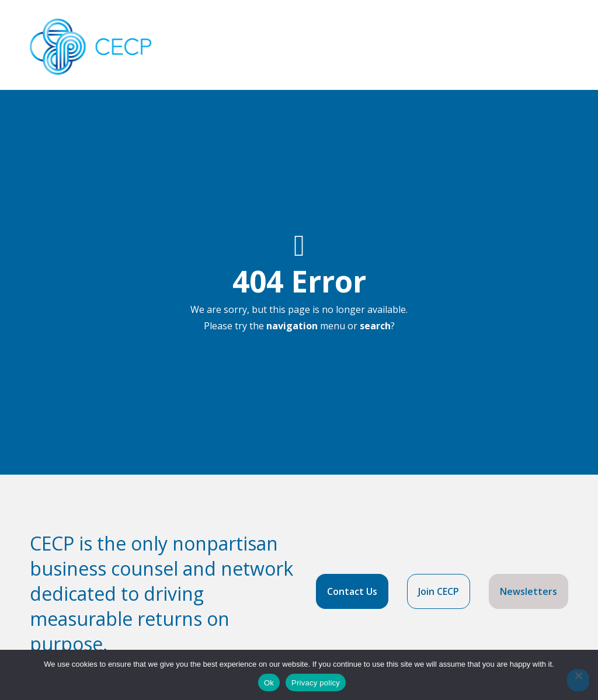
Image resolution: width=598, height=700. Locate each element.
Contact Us (352, 591)
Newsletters (529, 591)
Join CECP (439, 591)
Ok (269, 683)
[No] (578, 680)
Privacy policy (316, 683)
